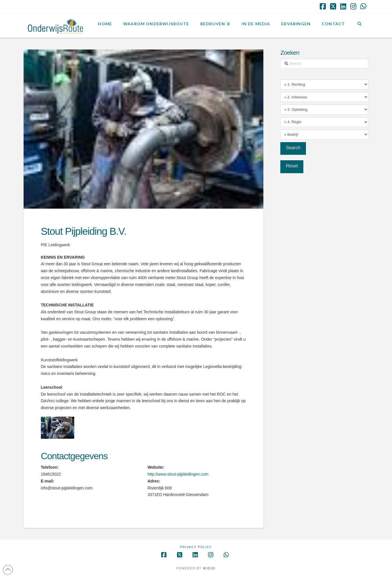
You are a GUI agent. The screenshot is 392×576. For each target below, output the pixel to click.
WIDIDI (209, 568)
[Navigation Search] (359, 25)
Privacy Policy (196, 547)
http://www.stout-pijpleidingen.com (178, 474)
